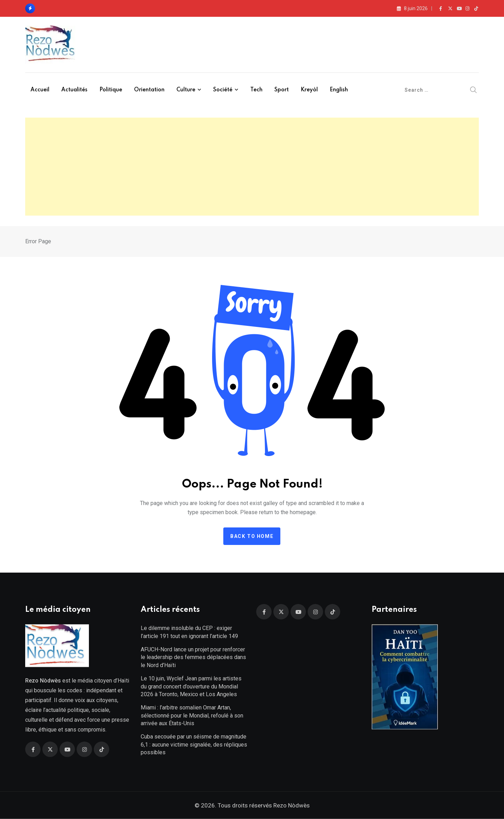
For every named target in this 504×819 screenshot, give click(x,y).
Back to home (252, 536)
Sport (282, 90)
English (339, 90)
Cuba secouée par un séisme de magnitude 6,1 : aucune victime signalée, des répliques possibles (194, 744)
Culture (186, 90)
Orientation (149, 90)
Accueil (40, 90)
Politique (111, 90)
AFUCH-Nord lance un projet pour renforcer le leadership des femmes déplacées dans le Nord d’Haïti (193, 657)
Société (223, 90)
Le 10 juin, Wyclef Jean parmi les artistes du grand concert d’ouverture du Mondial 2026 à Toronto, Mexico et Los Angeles (191, 686)
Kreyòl (309, 90)
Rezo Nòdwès (291, 805)
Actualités (74, 90)
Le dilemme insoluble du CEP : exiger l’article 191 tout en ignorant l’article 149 (189, 632)
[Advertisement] (252, 167)
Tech (256, 90)
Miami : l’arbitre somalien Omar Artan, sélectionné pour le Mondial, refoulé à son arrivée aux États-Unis (192, 715)
